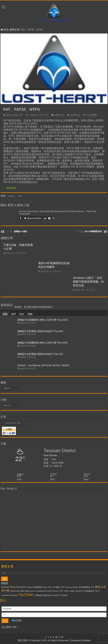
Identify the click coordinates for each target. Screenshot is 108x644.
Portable (30, 587)
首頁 (4, 30)
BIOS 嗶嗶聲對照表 (93, 231)
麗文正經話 (25, 591)
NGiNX (75, 587)
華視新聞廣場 (84, 587)
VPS (92, 587)
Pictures (68, 587)
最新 (5, 314)
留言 (22, 314)
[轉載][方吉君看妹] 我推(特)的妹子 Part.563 (40, 331)
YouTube (26, 595)
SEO (49, 587)
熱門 (13, 314)
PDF (61, 591)
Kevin (88, 640)
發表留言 (76, 115)
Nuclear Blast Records (13, 587)
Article (12, 196)
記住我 (17, 621)
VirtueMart (5, 595)
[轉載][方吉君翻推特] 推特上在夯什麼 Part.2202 (43, 343)
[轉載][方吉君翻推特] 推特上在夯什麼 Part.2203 (43, 320)
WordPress (80, 591)
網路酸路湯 (90, 591)
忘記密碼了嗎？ (10, 627)
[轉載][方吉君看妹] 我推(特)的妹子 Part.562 (40, 354)
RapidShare (15, 591)
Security (55, 591)
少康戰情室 (38, 595)
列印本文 (11, 188)
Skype (72, 591)
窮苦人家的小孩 (15, 115)
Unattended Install (44, 591)
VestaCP (55, 595)
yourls (33, 591)
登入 (31, 307)
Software (14, 595)
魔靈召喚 (47, 595)
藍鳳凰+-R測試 (21, 231)
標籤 (30, 314)
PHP (62, 587)
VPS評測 (63, 595)
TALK (97, 591)
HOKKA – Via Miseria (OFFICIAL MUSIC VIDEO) (43, 365)
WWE (66, 591)
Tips (21, 196)
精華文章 (14, 30)
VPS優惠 (56, 587)
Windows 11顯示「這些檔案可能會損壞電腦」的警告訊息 (88, 282)
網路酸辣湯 (38, 587)
